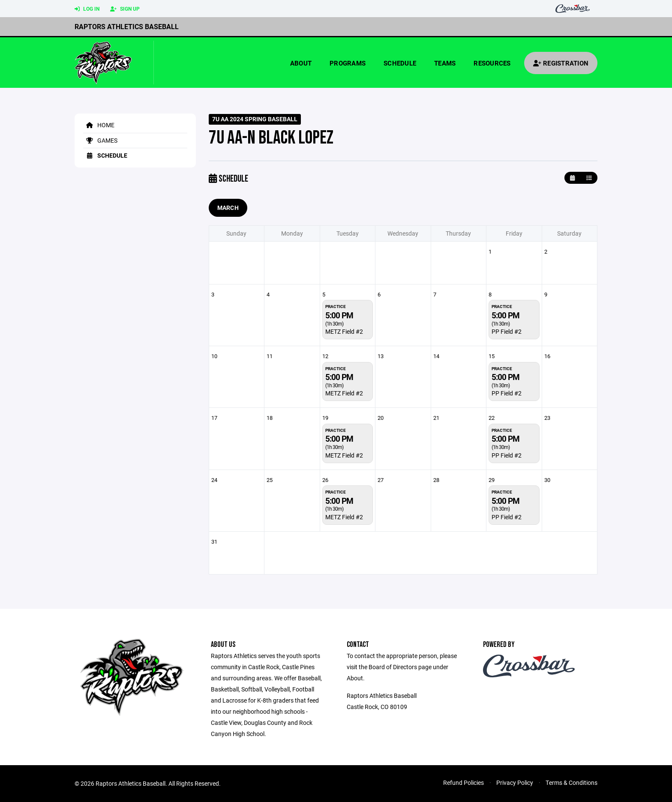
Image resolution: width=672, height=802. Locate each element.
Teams (445, 63)
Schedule (400, 63)
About (301, 63)
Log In (87, 9)
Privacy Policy (515, 783)
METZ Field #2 (344, 331)
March (228, 208)
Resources (492, 63)
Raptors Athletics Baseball (127, 26)
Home (99, 125)
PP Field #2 (507, 331)
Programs (348, 63)
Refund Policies (463, 783)
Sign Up (125, 9)
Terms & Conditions (571, 783)
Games (100, 140)
